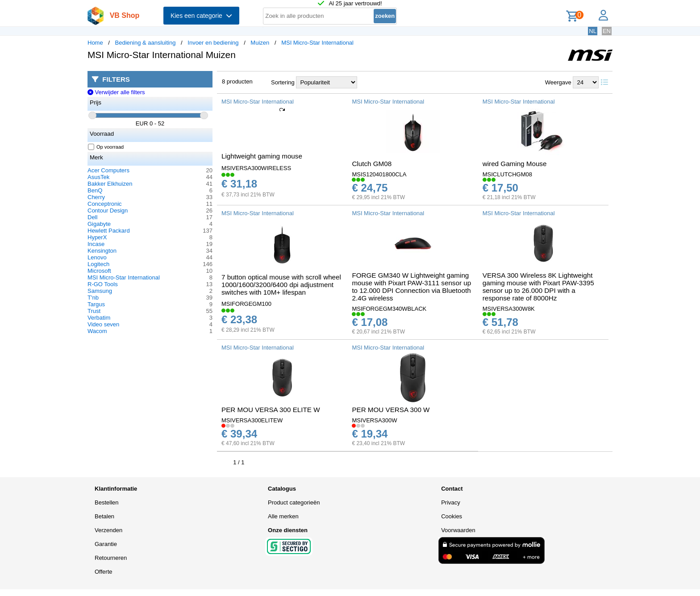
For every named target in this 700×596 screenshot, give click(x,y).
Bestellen (106, 502)
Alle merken (283, 516)
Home (95, 43)
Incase (96, 244)
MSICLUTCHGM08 (507, 174)
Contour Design (108, 210)
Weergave (558, 82)
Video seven (103, 324)
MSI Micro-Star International (317, 43)
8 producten (237, 81)
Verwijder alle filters (116, 92)
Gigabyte (99, 224)
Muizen (260, 43)
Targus (96, 304)
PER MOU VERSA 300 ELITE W (271, 410)
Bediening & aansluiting (146, 43)
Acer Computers (108, 170)
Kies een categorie (201, 16)
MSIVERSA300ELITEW (252, 420)
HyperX (97, 237)
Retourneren (111, 558)
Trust (94, 311)
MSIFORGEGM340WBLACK (389, 309)
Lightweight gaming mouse (262, 156)
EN (607, 31)
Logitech (98, 264)
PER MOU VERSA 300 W (391, 410)
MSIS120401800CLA (379, 174)
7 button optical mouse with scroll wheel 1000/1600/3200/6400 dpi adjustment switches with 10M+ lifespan (281, 285)
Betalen (104, 516)
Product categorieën (294, 502)
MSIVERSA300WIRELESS (256, 168)
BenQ (95, 190)
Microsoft (99, 271)
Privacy (451, 502)
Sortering (283, 82)
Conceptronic (105, 204)
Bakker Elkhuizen (110, 184)
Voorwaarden (458, 530)
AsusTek (98, 177)
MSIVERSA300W (374, 420)
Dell (92, 217)
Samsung (100, 291)
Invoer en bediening (213, 43)
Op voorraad (106, 147)
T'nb (93, 298)
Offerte (104, 572)
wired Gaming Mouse (515, 164)
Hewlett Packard (109, 231)
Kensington (102, 251)
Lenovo (97, 257)
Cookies (452, 516)
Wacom (97, 331)
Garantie (106, 544)
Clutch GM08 (372, 164)
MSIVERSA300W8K (509, 309)
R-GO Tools (103, 284)
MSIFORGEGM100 (246, 304)
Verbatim (99, 318)
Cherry (96, 197)
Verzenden (108, 530)
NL (593, 31)
